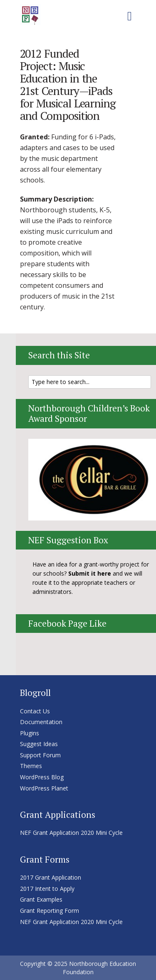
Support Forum (40, 755)
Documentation (41, 722)
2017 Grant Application (51, 877)
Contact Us (35, 711)
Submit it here (90, 573)
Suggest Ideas (39, 744)
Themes (31, 766)
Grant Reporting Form (50, 911)
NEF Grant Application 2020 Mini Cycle (71, 833)
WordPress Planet (44, 788)
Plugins (30, 733)
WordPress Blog (42, 777)
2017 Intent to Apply (47, 889)
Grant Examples (41, 899)
